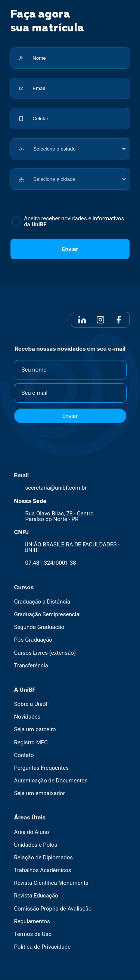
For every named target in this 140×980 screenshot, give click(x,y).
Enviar (70, 249)
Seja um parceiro (35, 730)
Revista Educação (36, 896)
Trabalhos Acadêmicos (43, 870)
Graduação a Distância (42, 602)
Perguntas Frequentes (41, 768)
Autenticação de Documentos (51, 781)
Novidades (27, 717)
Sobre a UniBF (32, 704)
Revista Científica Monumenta (52, 883)
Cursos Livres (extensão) (45, 653)
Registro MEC (31, 743)
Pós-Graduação (33, 640)
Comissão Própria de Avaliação (53, 909)
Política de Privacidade (43, 947)
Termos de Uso (33, 934)
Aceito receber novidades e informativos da (74, 221)
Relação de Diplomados (44, 858)
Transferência (31, 666)
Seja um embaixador (40, 794)
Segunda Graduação (39, 628)
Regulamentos (32, 922)
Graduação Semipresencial (48, 615)
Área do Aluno (32, 832)
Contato (24, 755)
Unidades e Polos (36, 845)
